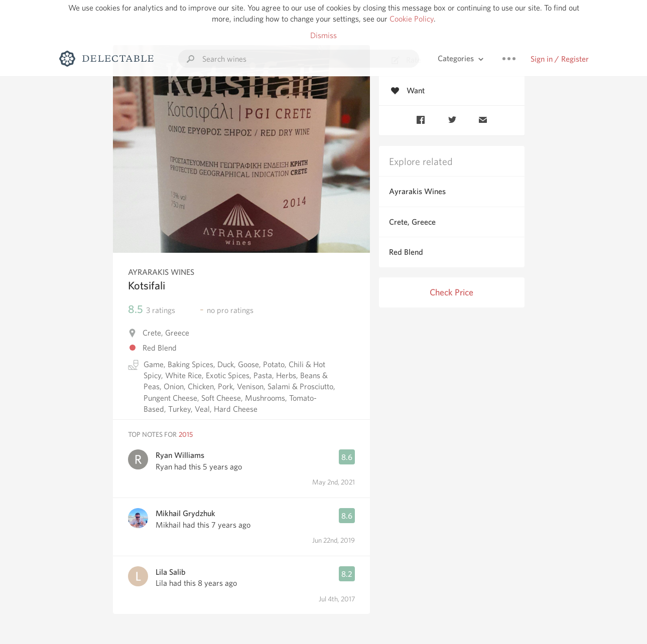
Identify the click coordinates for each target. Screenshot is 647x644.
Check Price (451, 292)
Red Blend (406, 252)
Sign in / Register (560, 59)
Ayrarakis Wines (417, 191)
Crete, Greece (412, 222)
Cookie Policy (412, 19)
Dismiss (323, 35)
